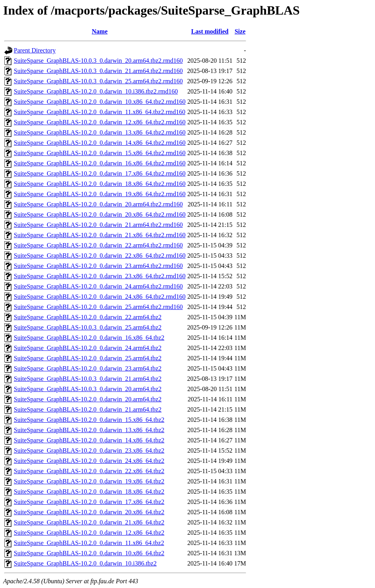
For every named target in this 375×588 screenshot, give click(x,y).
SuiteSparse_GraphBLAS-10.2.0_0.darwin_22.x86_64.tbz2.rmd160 (100, 256)
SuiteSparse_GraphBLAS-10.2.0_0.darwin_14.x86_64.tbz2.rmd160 (100, 143)
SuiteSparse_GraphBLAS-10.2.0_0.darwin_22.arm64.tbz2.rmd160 (98, 245)
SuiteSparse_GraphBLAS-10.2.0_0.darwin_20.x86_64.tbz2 (89, 512)
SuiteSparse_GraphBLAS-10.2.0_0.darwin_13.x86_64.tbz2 (89, 430)
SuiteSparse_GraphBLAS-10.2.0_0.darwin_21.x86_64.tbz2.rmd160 (100, 235)
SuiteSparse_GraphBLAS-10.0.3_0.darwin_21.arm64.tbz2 (88, 379)
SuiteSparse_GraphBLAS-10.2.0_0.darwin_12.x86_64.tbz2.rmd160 (100, 122)
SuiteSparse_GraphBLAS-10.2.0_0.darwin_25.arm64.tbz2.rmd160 (98, 307)
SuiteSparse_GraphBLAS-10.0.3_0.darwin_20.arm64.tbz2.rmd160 (98, 61)
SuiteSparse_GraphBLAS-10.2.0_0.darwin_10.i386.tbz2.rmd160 (96, 91)
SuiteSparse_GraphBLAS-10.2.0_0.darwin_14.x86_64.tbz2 (89, 440)
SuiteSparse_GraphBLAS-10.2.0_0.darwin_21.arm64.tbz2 (88, 409)
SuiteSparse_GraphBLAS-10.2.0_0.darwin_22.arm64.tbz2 (88, 317)
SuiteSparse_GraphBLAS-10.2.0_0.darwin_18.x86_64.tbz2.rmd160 (100, 184)
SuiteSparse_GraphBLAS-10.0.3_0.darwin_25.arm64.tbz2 (88, 327)
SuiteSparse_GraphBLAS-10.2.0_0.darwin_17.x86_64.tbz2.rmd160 (100, 173)
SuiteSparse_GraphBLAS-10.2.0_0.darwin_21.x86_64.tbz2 (89, 522)
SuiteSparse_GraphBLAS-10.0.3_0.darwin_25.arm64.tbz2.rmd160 (98, 81)
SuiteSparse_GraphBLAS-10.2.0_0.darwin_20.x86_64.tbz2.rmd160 (100, 214)
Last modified (210, 31)
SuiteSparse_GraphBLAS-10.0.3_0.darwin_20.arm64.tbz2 (88, 389)
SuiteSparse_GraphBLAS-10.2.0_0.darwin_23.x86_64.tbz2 (89, 450)
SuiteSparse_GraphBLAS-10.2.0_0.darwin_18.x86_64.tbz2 (89, 492)
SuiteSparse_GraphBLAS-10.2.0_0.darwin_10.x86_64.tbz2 (89, 553)
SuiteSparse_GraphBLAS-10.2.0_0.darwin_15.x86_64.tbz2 (89, 420)
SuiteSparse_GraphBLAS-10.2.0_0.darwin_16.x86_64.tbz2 (89, 338)
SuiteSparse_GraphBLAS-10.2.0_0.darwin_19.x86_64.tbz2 (89, 481)
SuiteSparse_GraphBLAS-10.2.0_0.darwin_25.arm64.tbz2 (88, 358)
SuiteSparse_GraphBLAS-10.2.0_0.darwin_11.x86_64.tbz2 (89, 543)
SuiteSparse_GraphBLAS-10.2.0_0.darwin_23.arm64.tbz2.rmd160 (98, 266)
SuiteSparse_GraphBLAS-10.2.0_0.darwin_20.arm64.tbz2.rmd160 (98, 204)
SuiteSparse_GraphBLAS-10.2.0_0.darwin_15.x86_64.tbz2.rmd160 (100, 153)
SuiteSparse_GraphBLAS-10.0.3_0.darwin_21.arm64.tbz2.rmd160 (98, 71)
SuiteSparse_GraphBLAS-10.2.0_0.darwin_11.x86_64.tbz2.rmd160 (100, 112)
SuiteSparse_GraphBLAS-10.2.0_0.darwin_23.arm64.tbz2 (88, 368)
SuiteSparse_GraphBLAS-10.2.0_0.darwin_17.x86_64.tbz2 (89, 502)
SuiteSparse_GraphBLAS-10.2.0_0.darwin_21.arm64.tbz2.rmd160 (98, 225)
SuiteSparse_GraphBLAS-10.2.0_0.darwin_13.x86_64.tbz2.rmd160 (100, 132)
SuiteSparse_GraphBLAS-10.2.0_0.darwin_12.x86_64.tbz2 (89, 533)
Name (100, 31)
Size (240, 31)
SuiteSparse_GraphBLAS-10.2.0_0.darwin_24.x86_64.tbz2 (89, 461)
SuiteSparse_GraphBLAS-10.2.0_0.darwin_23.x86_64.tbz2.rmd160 (100, 276)
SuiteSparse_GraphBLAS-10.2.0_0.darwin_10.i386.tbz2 (85, 563)
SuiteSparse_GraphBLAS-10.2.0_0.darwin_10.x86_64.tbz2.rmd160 (100, 102)
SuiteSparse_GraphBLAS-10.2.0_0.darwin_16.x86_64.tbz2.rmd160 (100, 163)
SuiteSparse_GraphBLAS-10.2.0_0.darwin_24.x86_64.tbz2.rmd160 (100, 297)
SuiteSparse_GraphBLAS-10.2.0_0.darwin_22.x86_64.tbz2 (89, 471)
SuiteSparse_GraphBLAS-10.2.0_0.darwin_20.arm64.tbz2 (88, 399)
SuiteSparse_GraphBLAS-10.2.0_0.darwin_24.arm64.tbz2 (88, 348)
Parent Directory (35, 50)
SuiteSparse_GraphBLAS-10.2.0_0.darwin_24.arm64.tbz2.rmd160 (98, 286)
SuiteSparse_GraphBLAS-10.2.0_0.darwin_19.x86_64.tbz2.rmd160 (100, 194)
